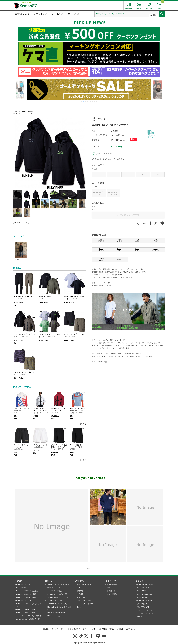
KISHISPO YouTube (145, 597)
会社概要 (46, 625)
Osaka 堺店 (119, 250)
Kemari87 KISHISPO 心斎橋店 (27, 587)
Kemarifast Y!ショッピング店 (57, 600)
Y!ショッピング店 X (145, 606)
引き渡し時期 (82, 593)
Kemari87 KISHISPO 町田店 (26, 605)
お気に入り (111, 587)
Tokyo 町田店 (137, 250)
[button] (81, 102)
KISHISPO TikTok (144, 584)
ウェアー (24, 113)
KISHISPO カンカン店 (24, 597)
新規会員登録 (112, 581)
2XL (158, 175)
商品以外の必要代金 (84, 581)
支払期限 (80, 590)
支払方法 (80, 587)
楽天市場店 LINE (143, 603)
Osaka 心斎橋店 (101, 250)
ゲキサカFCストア (53, 584)
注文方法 (80, 584)
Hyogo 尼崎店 (156, 240)
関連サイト (50, 577)
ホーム (15, 111)
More (89, 565)
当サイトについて (89, 625)
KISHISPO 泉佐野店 (24, 581)
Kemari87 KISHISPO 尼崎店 (26, 593)
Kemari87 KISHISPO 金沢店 (26, 609)
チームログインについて (86, 600)
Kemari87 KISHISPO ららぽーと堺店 (29, 601)
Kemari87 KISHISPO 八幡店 (26, 590)
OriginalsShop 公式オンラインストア (59, 604)
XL (143, 175)
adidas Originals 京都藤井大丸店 (28, 615)
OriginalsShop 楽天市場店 (56, 609)
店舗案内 (18, 577)
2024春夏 (17, 222)
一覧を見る (82, 424)
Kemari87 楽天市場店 (54, 587)
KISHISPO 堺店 (22, 584)
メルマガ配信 (112, 590)
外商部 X (140, 613)
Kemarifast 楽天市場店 (55, 597)
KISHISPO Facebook (145, 590)
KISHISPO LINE (143, 593)
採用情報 (120, 625)
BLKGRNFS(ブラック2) (114, 193)
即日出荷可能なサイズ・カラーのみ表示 (109, 159)
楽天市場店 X (142, 600)
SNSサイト (140, 577)
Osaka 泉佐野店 (119, 240)
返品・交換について (84, 597)
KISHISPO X (142, 587)
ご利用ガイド (81, 577)
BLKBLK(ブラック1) (99, 193)
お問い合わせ (131, 625)
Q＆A (79, 603)
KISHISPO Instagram (145, 581)
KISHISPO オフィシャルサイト (58, 581)
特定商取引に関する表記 (106, 625)
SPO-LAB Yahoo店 (53, 612)
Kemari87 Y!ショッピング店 (57, 590)
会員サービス (111, 577)
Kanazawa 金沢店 (101, 259)
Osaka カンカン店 (156, 250)
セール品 (25, 222)
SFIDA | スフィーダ (27, 111)
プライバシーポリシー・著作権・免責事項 (66, 625)
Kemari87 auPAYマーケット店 (57, 593)
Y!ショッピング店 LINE (146, 609)
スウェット (34, 113)
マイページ (111, 584)
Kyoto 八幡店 (137, 240)
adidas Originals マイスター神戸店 (29, 612)
